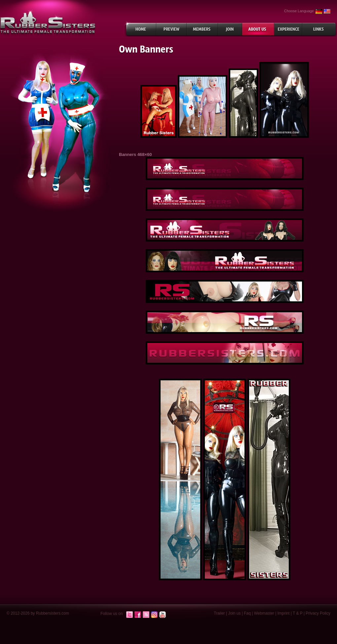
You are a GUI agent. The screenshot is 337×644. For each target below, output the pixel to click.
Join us (234, 613)
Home (140, 29)
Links (320, 29)
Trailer (219, 613)
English (327, 11)
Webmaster (264, 613)
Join (230, 29)
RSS (146, 615)
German (319, 11)
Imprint (284, 613)
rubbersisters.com (48, 23)
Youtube (163, 615)
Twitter (130, 615)
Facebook (138, 615)
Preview (171, 29)
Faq (247, 613)
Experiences (288, 29)
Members (202, 29)
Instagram (154, 615)
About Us (258, 29)
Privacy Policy (318, 613)
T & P (298, 613)
